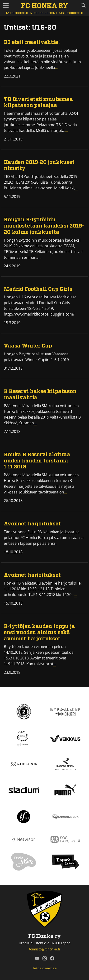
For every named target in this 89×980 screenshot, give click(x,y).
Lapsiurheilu (17, 13)
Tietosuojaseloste (44, 968)
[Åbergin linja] (66, 816)
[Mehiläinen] (24, 764)
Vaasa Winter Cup (28, 346)
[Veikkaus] (66, 738)
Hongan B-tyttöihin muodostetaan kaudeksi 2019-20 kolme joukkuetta (44, 226)
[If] (24, 816)
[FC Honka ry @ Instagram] (45, 958)
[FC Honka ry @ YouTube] (37, 958)
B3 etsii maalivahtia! (32, 42)
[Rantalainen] (66, 764)
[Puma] (65, 789)
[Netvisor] (24, 839)
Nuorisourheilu (44, 13)
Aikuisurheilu (71, 13)
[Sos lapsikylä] (66, 839)
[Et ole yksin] (24, 862)
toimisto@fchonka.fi (45, 949)
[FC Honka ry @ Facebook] (52, 958)
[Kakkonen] (24, 711)
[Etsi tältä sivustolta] (83, 5)
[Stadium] (24, 790)
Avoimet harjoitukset (32, 524)
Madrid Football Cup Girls (38, 289)
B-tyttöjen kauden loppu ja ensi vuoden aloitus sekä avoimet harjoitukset (39, 633)
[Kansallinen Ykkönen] (66, 711)
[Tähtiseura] (24, 738)
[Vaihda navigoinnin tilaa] (6, 6)
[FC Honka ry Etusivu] (44, 6)
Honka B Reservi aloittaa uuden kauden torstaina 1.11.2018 (37, 461)
